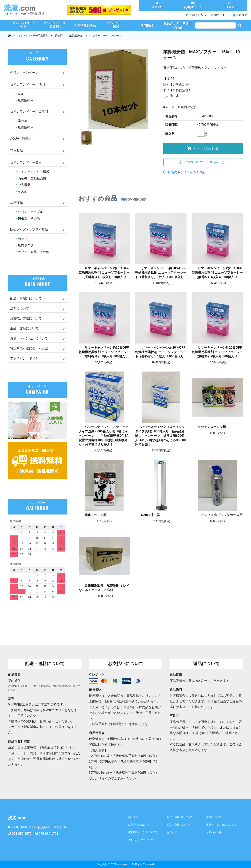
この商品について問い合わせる (203, 162)
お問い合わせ (214, 832)
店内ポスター (27, 245)
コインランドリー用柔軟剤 (33, 36)
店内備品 (16, 202)
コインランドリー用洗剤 (27, 85)
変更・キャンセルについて (29, 338)
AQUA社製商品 (21, 139)
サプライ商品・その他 (34, 252)
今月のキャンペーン (24, 73)
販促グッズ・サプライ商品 (29, 229)
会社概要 (133, 817)
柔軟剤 (59, 36)
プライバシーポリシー (26, 358)
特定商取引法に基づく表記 (184, 172)
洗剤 (21, 94)
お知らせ (172, 832)
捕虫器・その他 (29, 218)
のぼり (23, 239)
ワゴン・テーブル (30, 212)
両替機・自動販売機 (32, 178)
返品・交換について (24, 328)
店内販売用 (26, 100)
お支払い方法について (26, 318)
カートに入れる (203, 148)
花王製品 (16, 151)
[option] (118, 89)
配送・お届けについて (26, 298)
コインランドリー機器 (26, 162)
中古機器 (24, 185)
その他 (23, 191)
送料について (20, 308)
